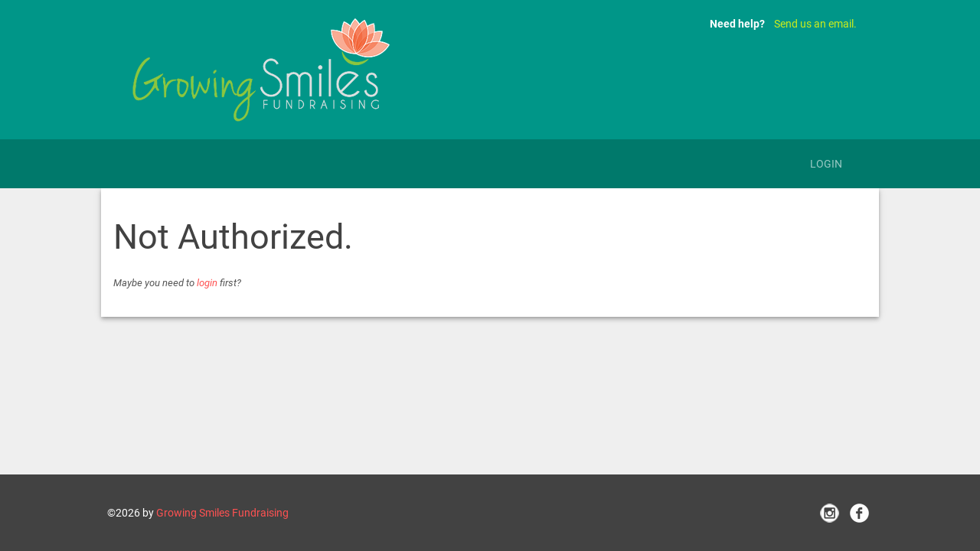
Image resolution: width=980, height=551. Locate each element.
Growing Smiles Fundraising (222, 513)
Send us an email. (815, 24)
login (207, 283)
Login (826, 164)
